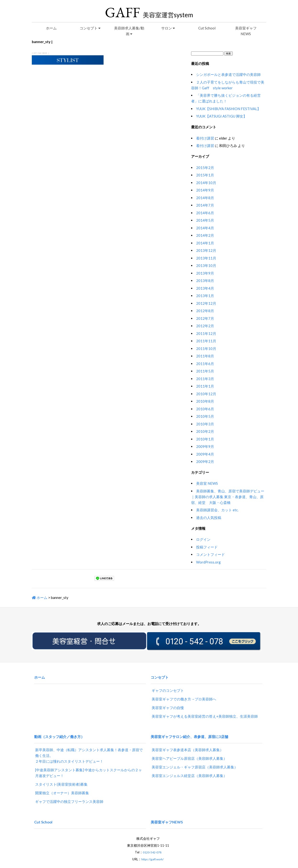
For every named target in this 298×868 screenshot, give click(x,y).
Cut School (207, 28)
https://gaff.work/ (153, 845)
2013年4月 (205, 288)
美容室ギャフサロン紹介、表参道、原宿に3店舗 (189, 729)
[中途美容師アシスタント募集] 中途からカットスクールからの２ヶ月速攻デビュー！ (89, 763)
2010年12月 (206, 394)
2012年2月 (205, 326)
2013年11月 (206, 258)
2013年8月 (205, 281)
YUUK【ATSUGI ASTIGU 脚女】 (221, 116)
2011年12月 (206, 333)
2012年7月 (205, 318)
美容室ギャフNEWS (246, 31)
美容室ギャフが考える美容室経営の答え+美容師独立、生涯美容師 (205, 711)
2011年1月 (205, 386)
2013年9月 (205, 273)
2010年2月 (205, 431)
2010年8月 (205, 401)
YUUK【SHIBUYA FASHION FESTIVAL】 (228, 109)
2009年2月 (205, 462)
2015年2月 (205, 168)
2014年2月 (205, 235)
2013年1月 (205, 296)
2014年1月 (205, 243)
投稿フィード (207, 547)
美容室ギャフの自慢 (168, 703)
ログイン (203, 539)
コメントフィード (210, 554)
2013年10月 (206, 265)
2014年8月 (205, 198)
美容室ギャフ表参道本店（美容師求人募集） (188, 740)
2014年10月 (206, 183)
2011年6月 (205, 364)
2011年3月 (205, 379)
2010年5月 (205, 416)
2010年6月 (205, 409)
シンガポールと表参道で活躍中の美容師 (228, 74)
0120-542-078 (152, 838)
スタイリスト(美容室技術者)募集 (61, 775)
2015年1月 (205, 175)
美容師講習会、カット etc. (217, 510)
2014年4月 (205, 228)
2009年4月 (205, 454)
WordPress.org (208, 562)
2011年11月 (206, 341)
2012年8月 (205, 311)
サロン (168, 28)
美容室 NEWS (207, 483)
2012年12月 (206, 303)
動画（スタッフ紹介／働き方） (59, 729)
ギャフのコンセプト (168, 686)
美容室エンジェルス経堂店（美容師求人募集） (189, 766)
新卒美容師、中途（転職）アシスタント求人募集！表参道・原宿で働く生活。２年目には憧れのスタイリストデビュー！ (89, 746)
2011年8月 (205, 356)
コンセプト (90, 28)
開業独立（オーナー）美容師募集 (62, 783)
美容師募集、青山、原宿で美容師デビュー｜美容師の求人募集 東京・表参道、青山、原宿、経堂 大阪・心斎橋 (228, 497)
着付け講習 (205, 138)
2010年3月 (205, 424)
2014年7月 (205, 205)
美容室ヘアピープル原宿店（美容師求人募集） (189, 749)
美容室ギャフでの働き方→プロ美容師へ (184, 694)
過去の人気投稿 (209, 518)
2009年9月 (205, 446)
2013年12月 (206, 250)
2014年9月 (205, 190)
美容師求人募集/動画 (129, 31)
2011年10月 (206, 349)
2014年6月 (205, 213)
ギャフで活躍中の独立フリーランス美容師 (69, 792)
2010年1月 (205, 439)
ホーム (51, 28)
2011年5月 (205, 371)
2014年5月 (205, 220)
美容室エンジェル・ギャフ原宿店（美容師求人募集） (195, 758)
